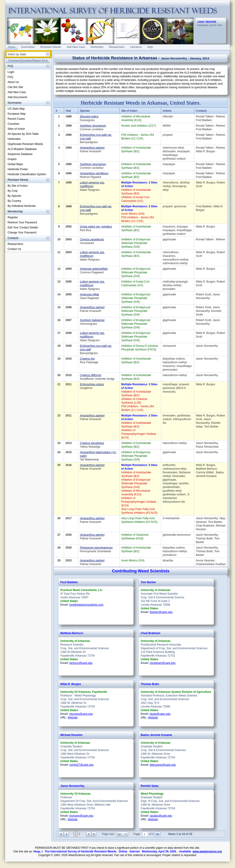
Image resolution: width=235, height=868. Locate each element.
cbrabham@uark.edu (162, 663)
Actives (167, 111)
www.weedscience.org (207, 851)
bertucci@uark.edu (81, 663)
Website (73, 718)
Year (68, 111)
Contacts (201, 111)
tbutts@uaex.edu (160, 714)
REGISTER (211, 22)
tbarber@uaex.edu (161, 612)
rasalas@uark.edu (161, 816)
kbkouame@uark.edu (163, 765)
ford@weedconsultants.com (86, 605)
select (48, 54)
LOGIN (201, 22)
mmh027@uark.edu (81, 765)
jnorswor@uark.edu (81, 816)
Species (85, 111)
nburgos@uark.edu (81, 714)
